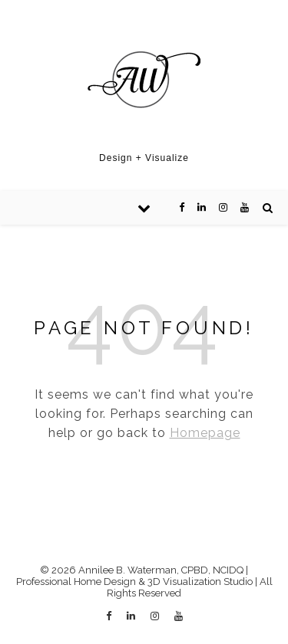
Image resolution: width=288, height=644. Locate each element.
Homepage (205, 433)
